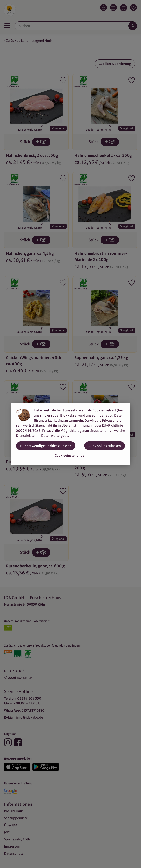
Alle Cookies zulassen (105, 446)
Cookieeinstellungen (70, 455)
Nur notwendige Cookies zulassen (46, 446)
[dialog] (70, 434)
